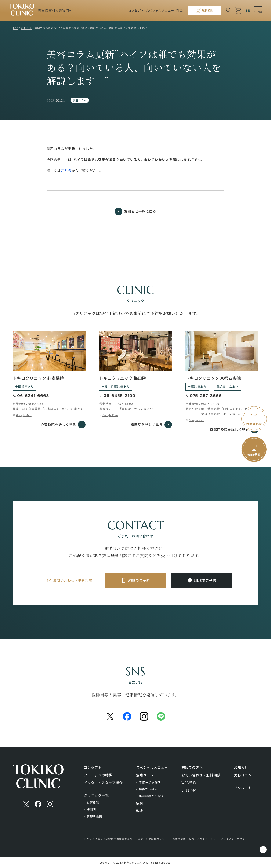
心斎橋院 (93, 802)
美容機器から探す (151, 796)
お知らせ (241, 767)
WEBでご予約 (139, 580)
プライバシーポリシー (234, 839)
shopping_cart (239, 10)
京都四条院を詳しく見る (229, 429)
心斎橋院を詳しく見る (58, 424)
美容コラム (80, 100)
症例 (140, 803)
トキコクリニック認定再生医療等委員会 (108, 839)
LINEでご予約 (205, 580)
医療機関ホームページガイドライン (194, 839)
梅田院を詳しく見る (147, 424)
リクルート (243, 788)
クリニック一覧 (96, 795)
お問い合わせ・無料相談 (73, 580)
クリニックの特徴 (98, 775)
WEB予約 (189, 783)
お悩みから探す (150, 782)
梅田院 (91, 809)
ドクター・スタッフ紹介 (103, 783)
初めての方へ (192, 767)
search (229, 10)
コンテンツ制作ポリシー (153, 839)
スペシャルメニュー (160, 10)
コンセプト (136, 10)
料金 (180, 10)
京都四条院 (94, 816)
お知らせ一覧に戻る (140, 211)
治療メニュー (147, 775)
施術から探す (148, 789)
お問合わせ (254, 424)
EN (248, 10)
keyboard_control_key (263, 850)
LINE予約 (189, 790)
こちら (66, 171)
